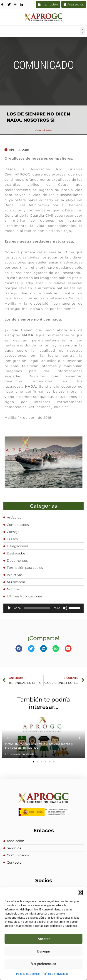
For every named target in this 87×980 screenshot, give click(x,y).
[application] (43, 608)
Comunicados (43, 130)
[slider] (37, 608)
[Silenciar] (65, 608)
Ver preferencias (44, 964)
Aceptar (44, 939)
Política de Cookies (28, 974)
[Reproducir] (9, 608)
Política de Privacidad (55, 974)
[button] (80, 892)
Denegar (44, 951)
